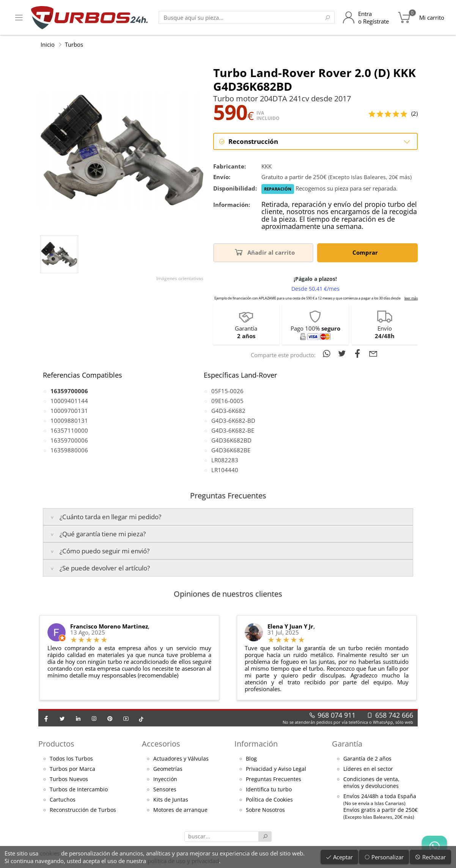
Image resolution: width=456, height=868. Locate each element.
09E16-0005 (227, 401)
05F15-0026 (227, 391)
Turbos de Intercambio (79, 789)
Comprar (366, 252)
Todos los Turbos (71, 759)
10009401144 (69, 401)
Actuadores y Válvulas (181, 759)
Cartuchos (63, 800)
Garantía (347, 744)
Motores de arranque (180, 810)
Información (256, 744)
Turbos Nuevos (69, 779)
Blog (251, 759)
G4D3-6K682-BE (233, 430)
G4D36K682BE (231, 450)
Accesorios (161, 744)
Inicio (48, 44)
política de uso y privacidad (183, 861)
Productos (56, 744)
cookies (50, 853)
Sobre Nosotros (265, 810)
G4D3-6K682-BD (233, 421)
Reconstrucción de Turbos (83, 810)
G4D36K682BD (231, 440)
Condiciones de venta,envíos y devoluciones (371, 783)
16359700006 (69, 440)
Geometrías (168, 769)
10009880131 (69, 421)
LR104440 (225, 470)
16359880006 (69, 450)
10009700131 (69, 411)
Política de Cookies (269, 800)
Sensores (165, 789)
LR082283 (225, 460)
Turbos (74, 44)
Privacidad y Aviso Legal (276, 769)
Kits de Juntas (171, 800)
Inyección (165, 779)
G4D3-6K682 (228, 411)
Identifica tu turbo (269, 789)
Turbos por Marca (72, 769)
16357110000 (69, 430)
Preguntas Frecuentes (274, 779)
